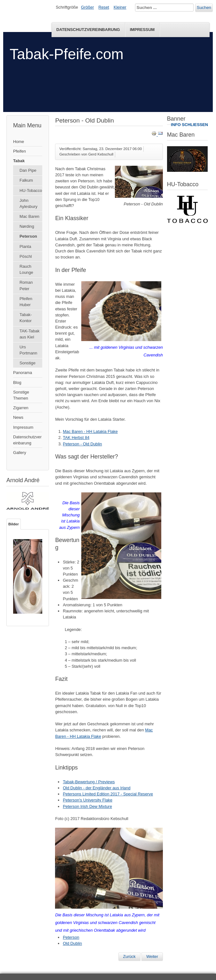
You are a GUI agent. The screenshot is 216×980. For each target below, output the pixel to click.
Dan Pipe (28, 170)
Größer (88, 7)
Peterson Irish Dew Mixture (87, 806)
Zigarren (21, 408)
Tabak (19, 161)
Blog (17, 382)
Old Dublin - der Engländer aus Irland (96, 788)
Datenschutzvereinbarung (88, 30)
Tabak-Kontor (26, 318)
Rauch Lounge (26, 269)
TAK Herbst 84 (76, 438)
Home (19, 142)
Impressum (142, 30)
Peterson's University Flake (88, 800)
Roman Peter (26, 285)
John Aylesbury (28, 203)
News (18, 417)
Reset (104, 7)
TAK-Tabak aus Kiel (29, 334)
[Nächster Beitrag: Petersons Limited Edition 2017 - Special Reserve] (152, 957)
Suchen (204, 8)
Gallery (20, 453)
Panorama (23, 373)
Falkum (26, 180)
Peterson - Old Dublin (82, 444)
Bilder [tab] (14, 524)
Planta (25, 247)
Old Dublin (72, 943)
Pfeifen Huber (26, 302)
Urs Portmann (28, 350)
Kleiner (120, 7)
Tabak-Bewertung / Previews (89, 782)
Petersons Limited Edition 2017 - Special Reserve (108, 794)
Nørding (27, 226)
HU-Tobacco (31, 191)
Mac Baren (29, 216)
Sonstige (28, 363)
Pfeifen (20, 151)
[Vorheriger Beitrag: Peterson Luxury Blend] (129, 957)
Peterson (28, 236)
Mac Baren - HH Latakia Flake (90, 431)
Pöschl (26, 256)
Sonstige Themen (21, 395)
